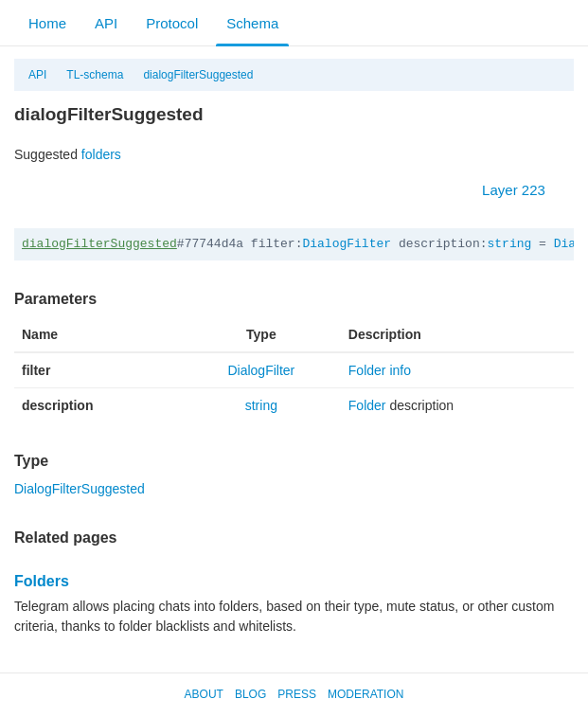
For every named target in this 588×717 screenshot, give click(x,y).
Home (47, 23)
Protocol (172, 23)
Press (297, 694)
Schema (252, 23)
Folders (42, 581)
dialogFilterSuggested (198, 75)
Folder (367, 405)
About (204, 694)
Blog (250, 694)
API (106, 23)
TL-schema (95, 75)
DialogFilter (347, 244)
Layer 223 (523, 190)
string (510, 244)
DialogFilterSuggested (80, 489)
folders (101, 154)
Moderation (365, 694)
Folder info (380, 370)
